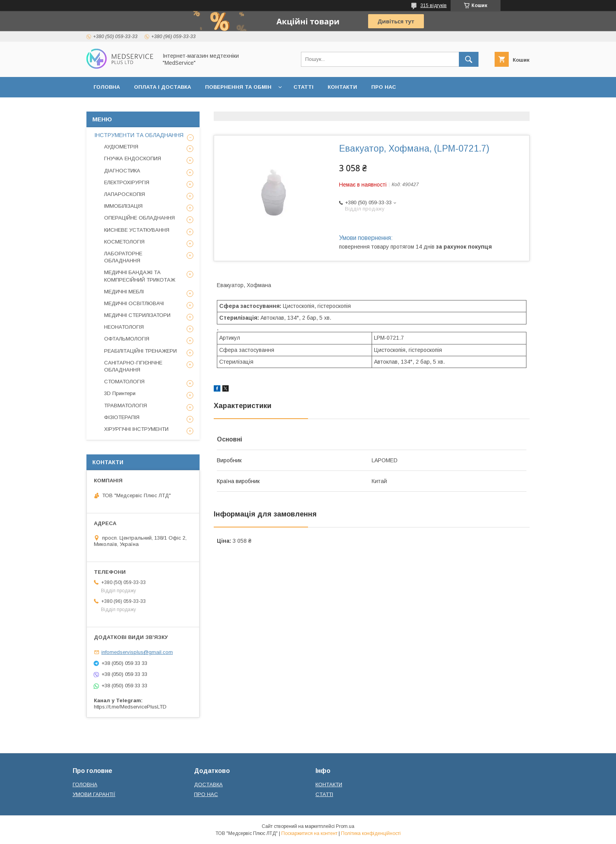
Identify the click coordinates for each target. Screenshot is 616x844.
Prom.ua (345, 826)
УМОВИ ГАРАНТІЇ (94, 794)
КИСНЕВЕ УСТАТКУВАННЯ (137, 230)
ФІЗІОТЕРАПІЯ (122, 417)
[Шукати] (469, 59)
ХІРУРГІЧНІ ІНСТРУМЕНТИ (136, 429)
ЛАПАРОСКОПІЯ (125, 194)
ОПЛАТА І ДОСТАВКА (162, 87)
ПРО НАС (384, 87)
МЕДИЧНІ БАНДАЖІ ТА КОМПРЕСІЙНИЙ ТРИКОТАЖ (140, 276)
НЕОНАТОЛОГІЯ (124, 327)
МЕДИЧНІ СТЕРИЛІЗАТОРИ (137, 315)
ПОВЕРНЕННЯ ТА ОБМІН (238, 87)
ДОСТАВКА (208, 784)
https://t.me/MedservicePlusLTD (130, 707)
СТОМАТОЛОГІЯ (124, 382)
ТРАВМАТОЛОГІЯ (126, 406)
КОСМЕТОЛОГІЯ (124, 242)
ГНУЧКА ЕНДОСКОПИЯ (133, 158)
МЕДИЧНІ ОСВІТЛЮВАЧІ (134, 303)
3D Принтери (120, 393)
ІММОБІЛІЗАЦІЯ (123, 206)
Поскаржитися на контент (309, 833)
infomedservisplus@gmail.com (137, 652)
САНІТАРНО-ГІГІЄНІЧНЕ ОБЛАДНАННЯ (133, 366)
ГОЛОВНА (107, 87)
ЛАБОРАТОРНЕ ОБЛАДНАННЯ (123, 257)
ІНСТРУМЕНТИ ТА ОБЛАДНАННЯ (139, 135)
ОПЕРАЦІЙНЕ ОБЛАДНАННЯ (139, 218)
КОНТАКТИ (342, 87)
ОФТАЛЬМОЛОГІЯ (127, 339)
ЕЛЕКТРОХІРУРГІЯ (127, 182)
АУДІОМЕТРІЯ (121, 147)
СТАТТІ (303, 87)
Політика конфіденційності (371, 833)
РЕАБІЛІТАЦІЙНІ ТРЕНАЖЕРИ (140, 351)
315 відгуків (434, 5)
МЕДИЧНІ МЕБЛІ (124, 292)
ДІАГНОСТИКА (122, 171)
